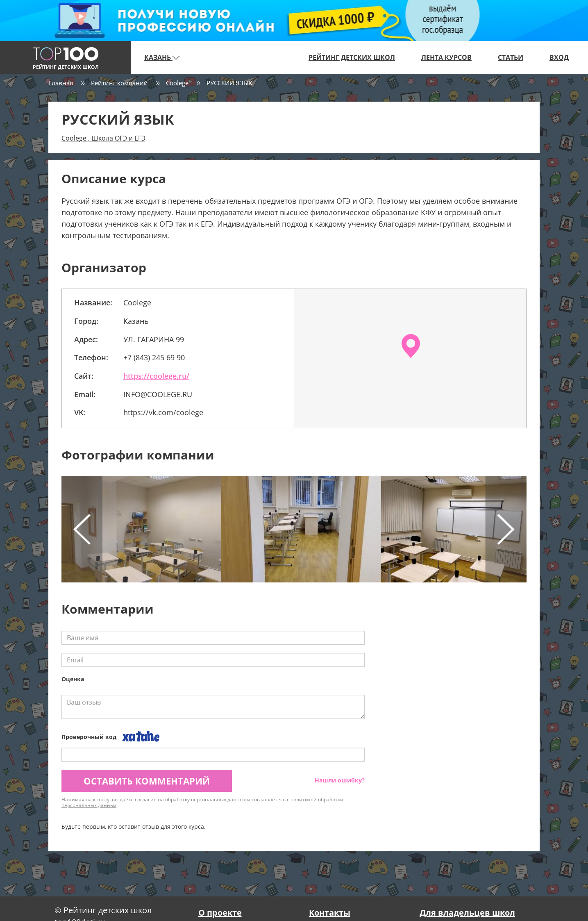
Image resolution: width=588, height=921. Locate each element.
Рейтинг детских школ (352, 57)
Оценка (73, 679)
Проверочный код (89, 737)
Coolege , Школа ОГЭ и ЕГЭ (103, 138)
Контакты (330, 913)
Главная (61, 83)
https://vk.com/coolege (163, 412)
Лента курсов (446, 57)
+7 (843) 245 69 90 (154, 357)
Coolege (177, 83)
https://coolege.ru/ (156, 376)
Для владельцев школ (467, 913)
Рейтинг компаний (119, 83)
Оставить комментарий (147, 781)
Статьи (511, 57)
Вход (559, 57)
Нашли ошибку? (340, 780)
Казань (162, 57)
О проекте (220, 913)
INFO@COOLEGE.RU (158, 394)
